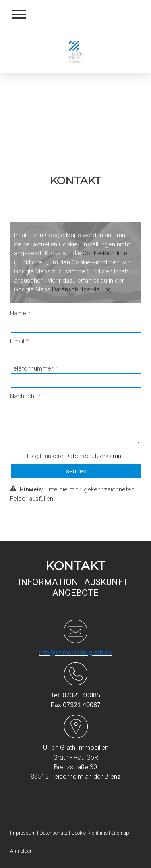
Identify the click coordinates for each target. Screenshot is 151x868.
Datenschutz (54, 833)
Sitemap (120, 833)
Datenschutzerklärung (82, 289)
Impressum (23, 833)
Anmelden (21, 851)
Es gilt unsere (76, 456)
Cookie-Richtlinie (105, 253)
